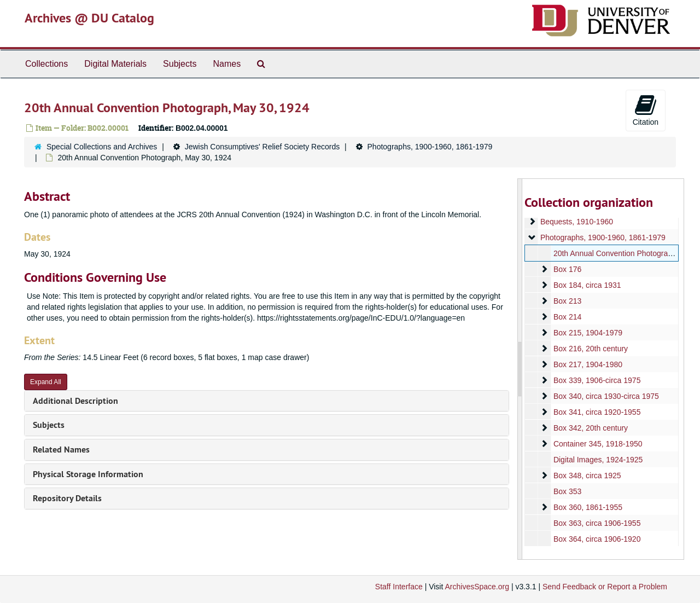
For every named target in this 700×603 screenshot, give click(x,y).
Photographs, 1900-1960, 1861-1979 (430, 147)
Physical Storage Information (88, 474)
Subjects (180, 64)
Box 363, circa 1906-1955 (597, 523)
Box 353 (567, 491)
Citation (646, 110)
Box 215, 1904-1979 (587, 333)
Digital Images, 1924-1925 (597, 460)
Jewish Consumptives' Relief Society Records (262, 147)
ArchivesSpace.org (477, 587)
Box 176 (567, 269)
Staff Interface (399, 587)
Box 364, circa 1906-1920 (597, 539)
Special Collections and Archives (102, 147)
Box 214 (567, 317)
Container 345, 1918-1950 (597, 444)
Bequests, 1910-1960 (576, 222)
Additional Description (75, 401)
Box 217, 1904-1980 (587, 364)
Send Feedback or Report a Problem (605, 587)
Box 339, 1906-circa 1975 (597, 380)
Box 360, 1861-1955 (587, 507)
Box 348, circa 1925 (587, 476)
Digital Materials (115, 64)
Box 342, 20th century (590, 428)
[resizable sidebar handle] (520, 369)
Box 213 (567, 301)
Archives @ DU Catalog (89, 18)
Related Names (61, 450)
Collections (46, 64)
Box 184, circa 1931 (587, 285)
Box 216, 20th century (590, 349)
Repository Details (67, 498)
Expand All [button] (46, 382)
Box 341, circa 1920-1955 (597, 412)
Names (227, 64)
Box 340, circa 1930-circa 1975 (606, 396)
